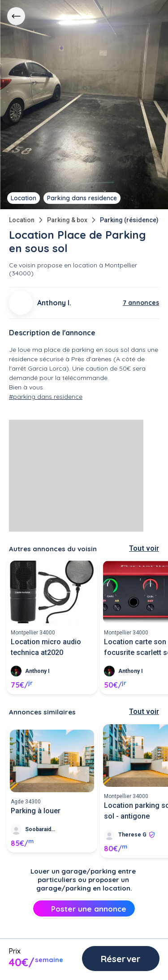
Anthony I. (54, 303)
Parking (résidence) (129, 220)
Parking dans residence (82, 198)
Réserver (118, 959)
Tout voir (144, 548)
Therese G (132, 835)
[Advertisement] (76, 476)
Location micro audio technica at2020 (46, 647)
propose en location (67, 265)
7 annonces (141, 303)
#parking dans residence (46, 397)
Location (22, 220)
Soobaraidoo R (41, 829)
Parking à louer (36, 811)
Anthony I (37, 671)
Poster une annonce (84, 909)
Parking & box (67, 220)
